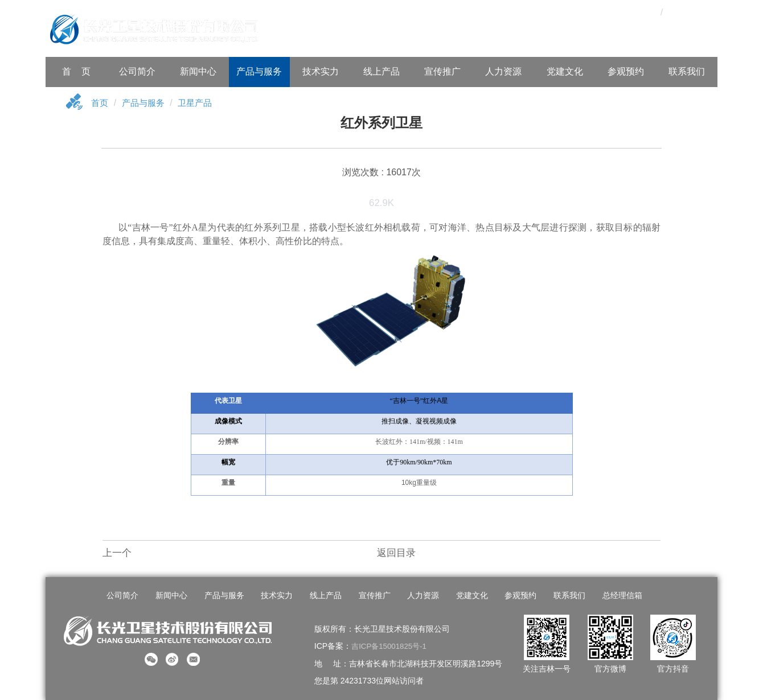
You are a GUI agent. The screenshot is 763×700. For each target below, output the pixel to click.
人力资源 (503, 71)
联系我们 (687, 71)
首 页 (76, 71)
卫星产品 (200, 104)
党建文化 (565, 71)
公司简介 (137, 71)
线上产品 (381, 71)
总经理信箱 (614, 596)
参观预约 (626, 71)
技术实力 (321, 71)
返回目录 (396, 554)
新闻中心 (198, 71)
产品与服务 (259, 71)
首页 (100, 104)
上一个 (117, 554)
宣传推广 (442, 71)
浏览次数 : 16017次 (381, 173)
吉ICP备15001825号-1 (391, 646)
